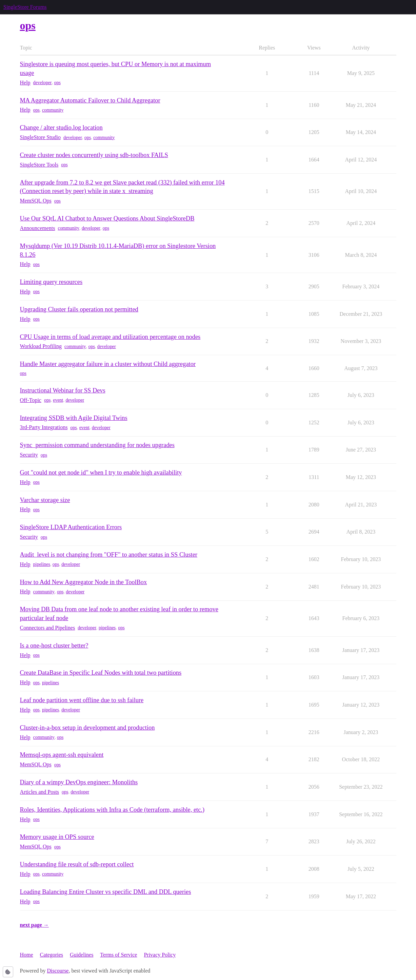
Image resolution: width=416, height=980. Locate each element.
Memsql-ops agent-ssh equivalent (62, 755)
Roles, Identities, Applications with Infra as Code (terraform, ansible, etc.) (112, 810)
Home (27, 955)
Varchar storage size (45, 500)
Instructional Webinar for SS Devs (63, 390)
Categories (52, 955)
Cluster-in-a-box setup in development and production (87, 728)
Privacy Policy (160, 955)
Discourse (58, 971)
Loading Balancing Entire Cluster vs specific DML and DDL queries (106, 892)
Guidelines (82, 955)
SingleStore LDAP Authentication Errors (71, 527)
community (53, 110)
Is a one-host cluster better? (54, 646)
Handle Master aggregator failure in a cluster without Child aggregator (108, 364)
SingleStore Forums (25, 7)
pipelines (42, 564)
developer (43, 83)
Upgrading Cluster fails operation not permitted (79, 309)
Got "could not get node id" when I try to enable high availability (101, 473)
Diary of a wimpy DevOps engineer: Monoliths (79, 782)
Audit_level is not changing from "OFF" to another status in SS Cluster (109, 555)
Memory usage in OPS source (57, 837)
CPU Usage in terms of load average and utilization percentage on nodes (110, 337)
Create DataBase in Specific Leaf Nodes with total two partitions (101, 673)
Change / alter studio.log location (61, 128)
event (58, 400)
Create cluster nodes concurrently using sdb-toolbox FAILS (94, 155)
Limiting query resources (51, 282)
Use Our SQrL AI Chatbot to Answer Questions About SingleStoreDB (107, 218)
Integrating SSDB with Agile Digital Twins (74, 418)
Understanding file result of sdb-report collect (77, 864)
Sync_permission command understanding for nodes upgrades (97, 445)
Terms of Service (118, 955)
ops (57, 83)
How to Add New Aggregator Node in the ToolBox (84, 582)
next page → (34, 925)
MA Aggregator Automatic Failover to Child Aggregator (90, 100)
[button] (8, 972)
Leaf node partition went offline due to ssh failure (82, 700)
